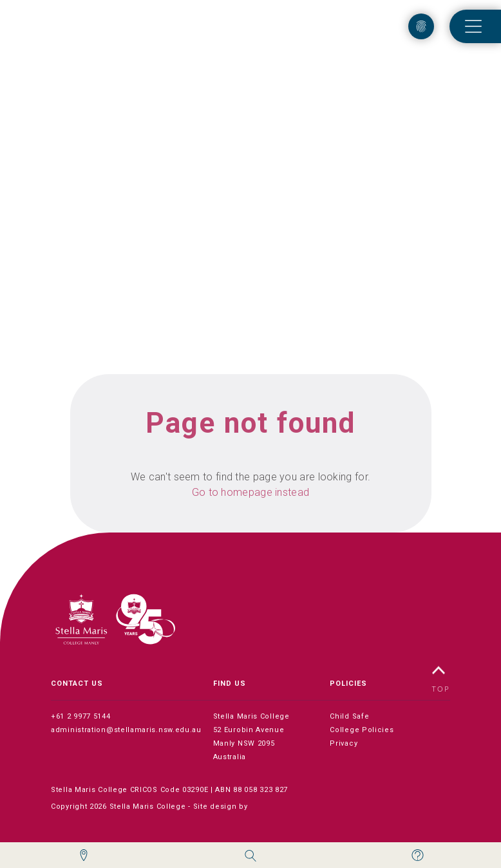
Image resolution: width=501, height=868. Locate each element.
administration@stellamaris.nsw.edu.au (126, 730)
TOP (441, 679)
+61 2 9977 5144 (81, 716)
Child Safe (349, 716)
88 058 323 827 (260, 790)
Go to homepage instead (251, 492)
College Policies (362, 730)
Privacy (344, 743)
